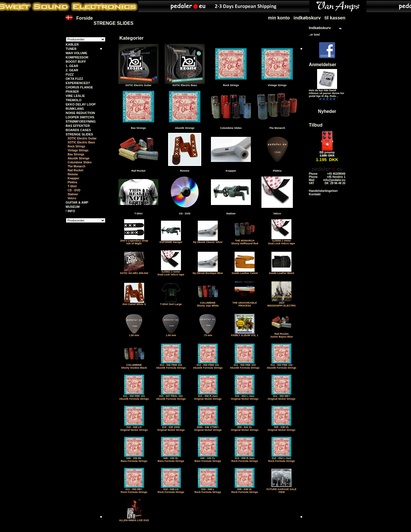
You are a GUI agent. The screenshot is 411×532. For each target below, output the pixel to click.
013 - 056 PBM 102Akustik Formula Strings (171, 365)
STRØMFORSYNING (81, 121)
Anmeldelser (323, 65)
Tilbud (316, 125)
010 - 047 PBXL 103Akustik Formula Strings (171, 396)
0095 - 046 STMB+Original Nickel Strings (208, 427)
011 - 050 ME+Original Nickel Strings (282, 396)
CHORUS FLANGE (79, 87)
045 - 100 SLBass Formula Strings (171, 458)
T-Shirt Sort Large (171, 303)
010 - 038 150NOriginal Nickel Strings (171, 427)
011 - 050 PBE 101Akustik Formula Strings (134, 396)
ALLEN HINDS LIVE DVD (134, 519)
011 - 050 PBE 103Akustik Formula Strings (245, 365)
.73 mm (208, 334)
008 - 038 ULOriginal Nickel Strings (282, 427)
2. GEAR (72, 70)
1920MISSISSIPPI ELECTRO (282, 303)
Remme (73, 174)
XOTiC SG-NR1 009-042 (134, 272)
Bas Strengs (76, 154)
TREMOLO (73, 100)
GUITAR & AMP (77, 202)
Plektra (72, 182)
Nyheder (327, 111)
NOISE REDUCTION (80, 113)
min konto (279, 18)
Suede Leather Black (282, 272)
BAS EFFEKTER (78, 126)
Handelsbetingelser (323, 191)
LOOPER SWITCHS (80, 117)
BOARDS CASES (78, 130)
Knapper (73, 178)
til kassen (335, 18)
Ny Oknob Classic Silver (208, 241)
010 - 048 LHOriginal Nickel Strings (134, 427)
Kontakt (315, 194)
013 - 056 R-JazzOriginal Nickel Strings (208, 396)
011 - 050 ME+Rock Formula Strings (134, 490)
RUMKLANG (75, 109)
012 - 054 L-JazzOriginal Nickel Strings (245, 396)
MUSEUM (73, 207)
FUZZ (70, 74)
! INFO (70, 211)
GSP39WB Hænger (171, 241)
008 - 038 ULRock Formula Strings (245, 490)
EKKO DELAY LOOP (81, 104)
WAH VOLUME (76, 53)
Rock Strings (76, 146)
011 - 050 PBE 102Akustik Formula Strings (281, 365)
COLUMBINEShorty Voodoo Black (134, 365)
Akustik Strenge (78, 158)
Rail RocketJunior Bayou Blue (282, 334)
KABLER (72, 44)
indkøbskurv (307, 18)
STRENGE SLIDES (114, 23)
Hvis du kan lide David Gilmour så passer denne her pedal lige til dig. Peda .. (327, 93)
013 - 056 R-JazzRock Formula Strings (245, 458)
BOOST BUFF (76, 62)
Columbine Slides (80, 162)
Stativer (73, 194)
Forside (79, 21)
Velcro (72, 198)
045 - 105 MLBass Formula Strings (134, 458)
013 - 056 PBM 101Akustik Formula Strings (208, 365)
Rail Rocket (75, 170)
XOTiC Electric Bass (81, 142)
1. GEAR (72, 66)
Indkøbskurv (320, 28)
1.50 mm (134, 334)
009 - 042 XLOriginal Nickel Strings (245, 427)
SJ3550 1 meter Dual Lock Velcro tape (282, 241)
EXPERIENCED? (78, 83)
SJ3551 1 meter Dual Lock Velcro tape (171, 272)
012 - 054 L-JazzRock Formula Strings (282, 458)
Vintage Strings (78, 150)
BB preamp (327, 152)
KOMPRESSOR (77, 57)
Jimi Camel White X (134, 303)
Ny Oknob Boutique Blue (208, 272)
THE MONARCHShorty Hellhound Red (245, 241)
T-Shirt (72, 186)
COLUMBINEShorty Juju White (208, 303)
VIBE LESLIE (75, 96)
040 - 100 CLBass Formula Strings (208, 458)
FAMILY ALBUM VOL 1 (245, 334)
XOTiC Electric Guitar (82, 138)
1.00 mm (171, 334)
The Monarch (76, 166)
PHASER (72, 92)
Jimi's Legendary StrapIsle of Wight (134, 241)
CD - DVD (74, 190)
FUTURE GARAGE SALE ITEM (282, 490)
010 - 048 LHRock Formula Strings (171, 490)
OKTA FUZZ (74, 79)
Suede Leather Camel (245, 272)
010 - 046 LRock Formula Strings (208, 490)
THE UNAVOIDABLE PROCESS (245, 303)
